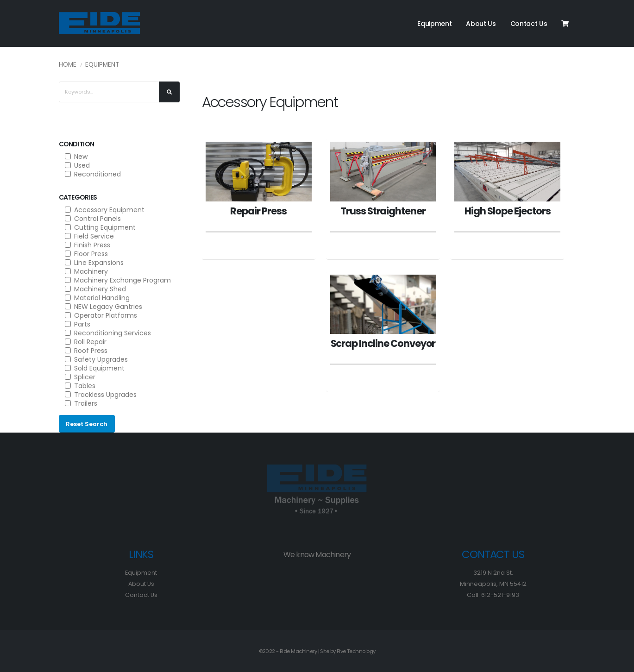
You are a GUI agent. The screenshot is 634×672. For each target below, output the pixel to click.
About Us (481, 24)
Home (68, 65)
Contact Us (529, 24)
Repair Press (258, 211)
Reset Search (87, 424)
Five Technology (356, 651)
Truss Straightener (383, 211)
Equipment (434, 24)
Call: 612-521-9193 (493, 595)
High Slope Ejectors (507, 211)
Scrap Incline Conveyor (383, 343)
